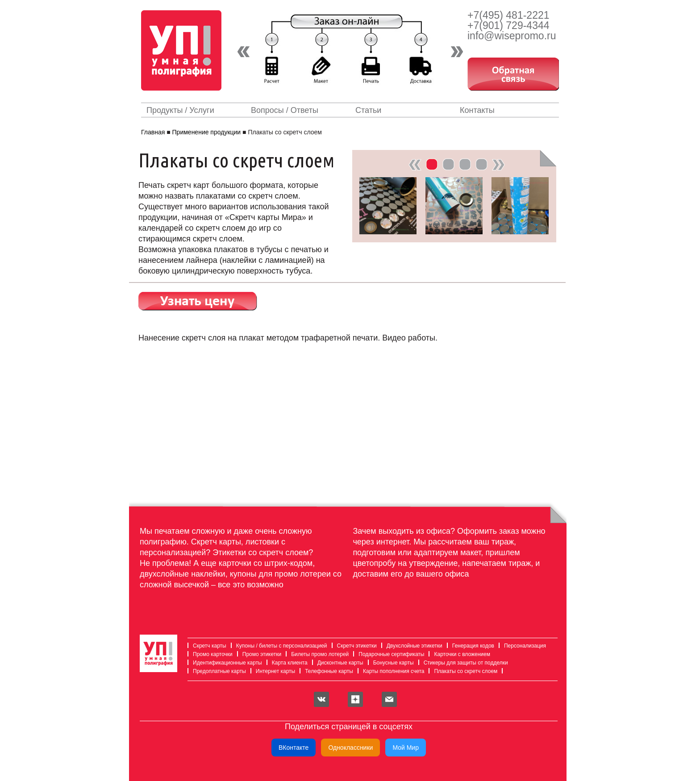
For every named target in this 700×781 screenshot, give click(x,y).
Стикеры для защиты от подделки (463, 663)
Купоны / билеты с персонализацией (279, 646)
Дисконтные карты (338, 663)
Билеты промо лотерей (317, 654)
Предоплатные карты (217, 671)
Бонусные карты (391, 663)
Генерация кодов (471, 646)
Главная (153, 132)
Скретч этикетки (354, 646)
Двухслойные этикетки (412, 646)
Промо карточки (210, 654)
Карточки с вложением (459, 654)
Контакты (477, 110)
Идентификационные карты (225, 663)
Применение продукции (207, 132)
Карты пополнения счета (391, 671)
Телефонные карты (326, 671)
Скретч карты (207, 646)
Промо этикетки (259, 654)
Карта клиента (287, 663)
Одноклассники (350, 748)
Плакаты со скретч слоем (463, 671)
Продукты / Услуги (180, 110)
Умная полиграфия (185, 50)
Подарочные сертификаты (389, 654)
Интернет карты (273, 671)
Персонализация (522, 646)
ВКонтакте (294, 748)
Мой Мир (406, 748)
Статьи (368, 110)
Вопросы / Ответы (285, 110)
